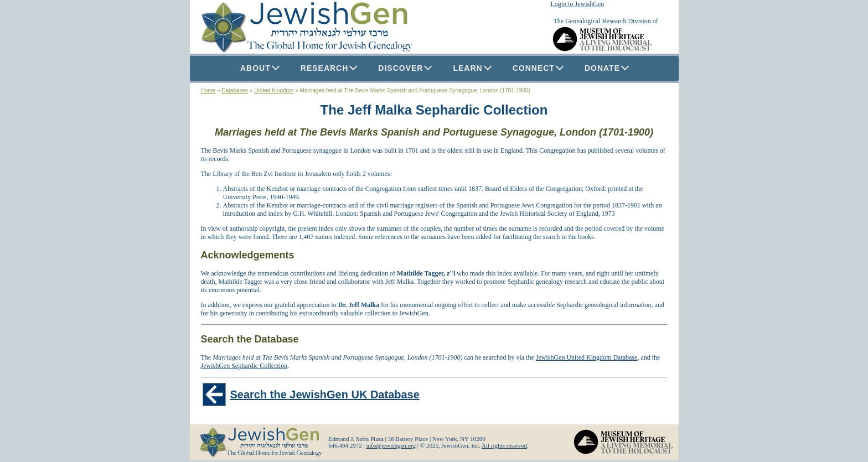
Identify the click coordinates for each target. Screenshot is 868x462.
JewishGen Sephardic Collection (244, 366)
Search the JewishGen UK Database (325, 394)
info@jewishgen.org (391, 445)
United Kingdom (274, 90)
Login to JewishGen (578, 4)
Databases (235, 90)
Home (208, 90)
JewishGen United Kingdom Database (587, 357)
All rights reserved (504, 445)
